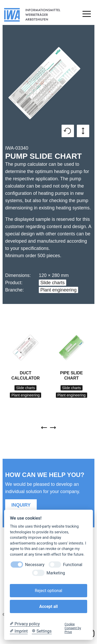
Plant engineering (58, 290)
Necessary (35, 565)
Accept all (48, 606)
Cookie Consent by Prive (73, 628)
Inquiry (21, 505)
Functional (73, 565)
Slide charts (53, 283)
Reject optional (48, 591)
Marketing (56, 573)
